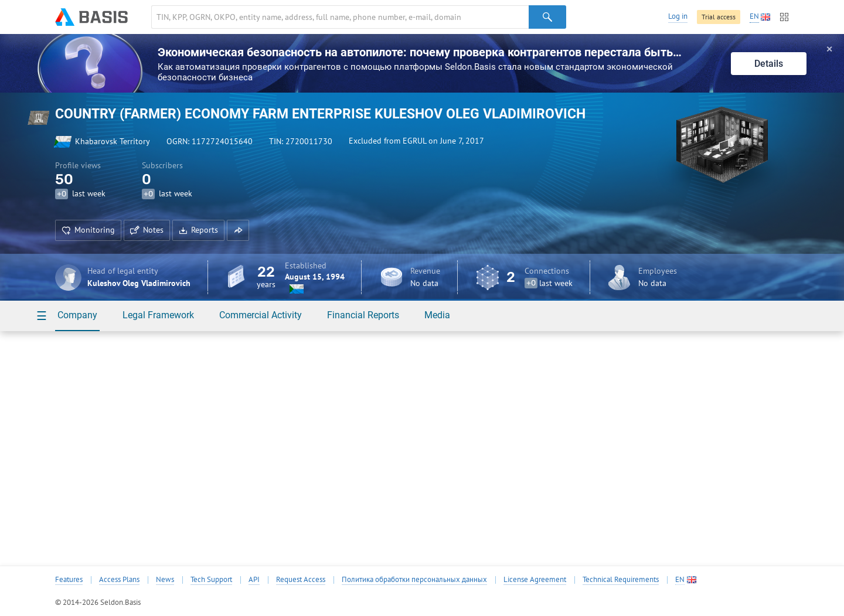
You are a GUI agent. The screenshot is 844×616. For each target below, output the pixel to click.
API (254, 580)
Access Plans (119, 580)
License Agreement (535, 580)
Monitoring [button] (88, 230)
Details (769, 64)
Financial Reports (363, 315)
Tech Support (211, 580)
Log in (678, 16)
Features (69, 580)
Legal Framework (158, 315)
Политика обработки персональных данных (414, 580)
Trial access (719, 17)
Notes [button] (147, 230)
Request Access (301, 580)
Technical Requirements (621, 580)
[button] (238, 230)
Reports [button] (198, 230)
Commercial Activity (261, 315)
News (165, 580)
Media (437, 315)
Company (77, 315)
